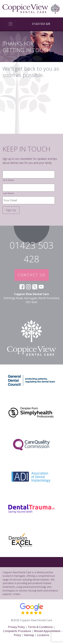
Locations (43, 635)
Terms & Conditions (40, 627)
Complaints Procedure (17, 631)
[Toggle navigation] (11, 24)
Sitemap (29, 635)
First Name (8, 180)
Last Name (8, 193)
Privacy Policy (16, 627)
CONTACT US (32, 275)
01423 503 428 (41, 24)
